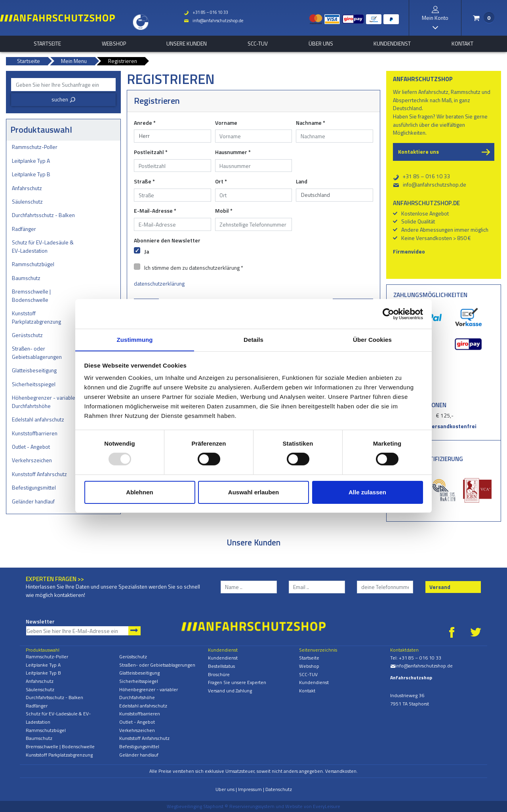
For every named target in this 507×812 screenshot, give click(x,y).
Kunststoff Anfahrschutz (39, 474)
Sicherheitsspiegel (34, 384)
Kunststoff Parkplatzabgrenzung (36, 317)
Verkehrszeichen (32, 460)
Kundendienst (392, 44)
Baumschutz (26, 278)
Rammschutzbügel (33, 264)
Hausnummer (233, 152)
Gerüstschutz (27, 335)
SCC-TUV (258, 44)
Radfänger (24, 229)
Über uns (321, 44)
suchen (64, 99)
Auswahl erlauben (253, 492)
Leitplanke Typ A (31, 161)
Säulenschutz (27, 201)
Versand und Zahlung (230, 691)
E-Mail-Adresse (155, 211)
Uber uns (225, 789)
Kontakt (462, 44)
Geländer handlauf (33, 501)
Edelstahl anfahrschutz (38, 419)
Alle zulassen (367, 492)
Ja (147, 251)
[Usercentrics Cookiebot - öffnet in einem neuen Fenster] (388, 314)
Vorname (226, 123)
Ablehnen (139, 492)
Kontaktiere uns (418, 152)
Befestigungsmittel (34, 487)
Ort (221, 181)
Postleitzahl (151, 152)
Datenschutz (279, 789)
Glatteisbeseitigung (34, 370)
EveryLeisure (327, 806)
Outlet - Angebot (31, 447)
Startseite (47, 44)
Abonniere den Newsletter (167, 240)
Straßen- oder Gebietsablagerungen (37, 353)
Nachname (311, 123)
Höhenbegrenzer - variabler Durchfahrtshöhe (45, 402)
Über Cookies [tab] (372, 339)
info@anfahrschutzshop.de (213, 21)
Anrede (145, 123)
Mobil (224, 211)
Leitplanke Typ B (31, 174)
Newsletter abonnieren (134, 631)
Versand (440, 587)
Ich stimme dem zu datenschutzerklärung (194, 268)
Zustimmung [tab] (135, 339)
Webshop (114, 44)
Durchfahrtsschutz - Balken (43, 215)
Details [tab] (253, 339)
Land (302, 181)
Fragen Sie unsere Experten (237, 682)
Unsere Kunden (187, 44)
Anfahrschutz (27, 188)
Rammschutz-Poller (35, 147)
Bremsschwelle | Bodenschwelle (31, 295)
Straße (144, 181)
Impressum (250, 789)
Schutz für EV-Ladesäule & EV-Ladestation (43, 246)
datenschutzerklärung (159, 283)
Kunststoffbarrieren (35, 433)
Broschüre (219, 674)
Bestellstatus (221, 666)
